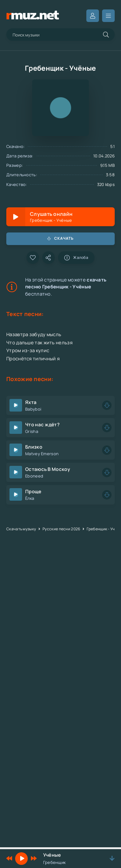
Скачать (60, 238)
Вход (93, 16)
